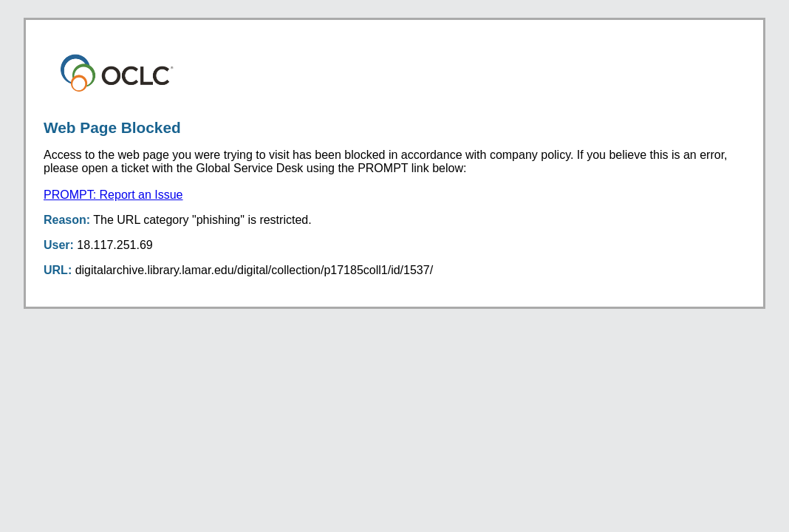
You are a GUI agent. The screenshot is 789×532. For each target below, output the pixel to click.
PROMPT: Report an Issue (113, 195)
